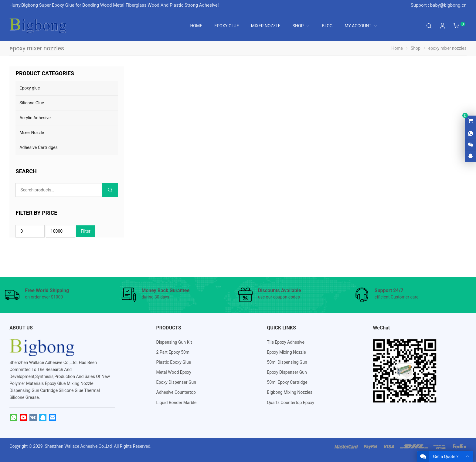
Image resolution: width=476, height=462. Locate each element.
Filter (85, 231)
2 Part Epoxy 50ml (173, 352)
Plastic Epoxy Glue (174, 362)
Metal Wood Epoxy (174, 372)
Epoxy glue (30, 88)
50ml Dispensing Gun (287, 362)
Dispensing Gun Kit (174, 342)
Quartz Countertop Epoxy (291, 403)
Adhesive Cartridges (38, 147)
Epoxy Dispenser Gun (176, 382)
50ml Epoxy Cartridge (287, 382)
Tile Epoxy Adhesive (286, 342)
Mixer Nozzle (32, 133)
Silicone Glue (32, 103)
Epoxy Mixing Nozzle (286, 352)
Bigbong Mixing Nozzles (290, 392)
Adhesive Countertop (176, 392)
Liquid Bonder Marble (177, 403)
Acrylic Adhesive (35, 118)
